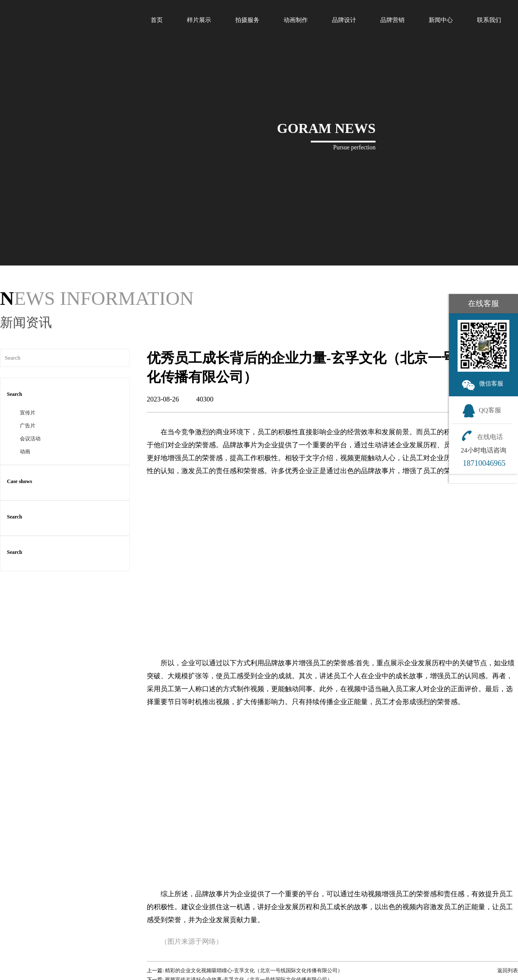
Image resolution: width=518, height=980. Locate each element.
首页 (157, 20)
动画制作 (296, 20)
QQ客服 (482, 410)
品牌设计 (344, 20)
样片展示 (199, 20)
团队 (435, 966)
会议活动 (30, 339)
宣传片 (28, 313)
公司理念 (430, 945)
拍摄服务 (247, 20)
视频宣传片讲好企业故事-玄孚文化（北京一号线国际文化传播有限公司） (249, 880)
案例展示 (306, 936)
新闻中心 (441, 20)
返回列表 (505, 871)
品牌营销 (392, 20)
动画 (25, 352)
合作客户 (430, 977)
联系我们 (489, 20)
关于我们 (427, 936)
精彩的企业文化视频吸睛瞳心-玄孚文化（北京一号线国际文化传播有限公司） (254, 871)
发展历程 (430, 956)
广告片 (28, 326)
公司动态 (369, 956)
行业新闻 (369, 945)
